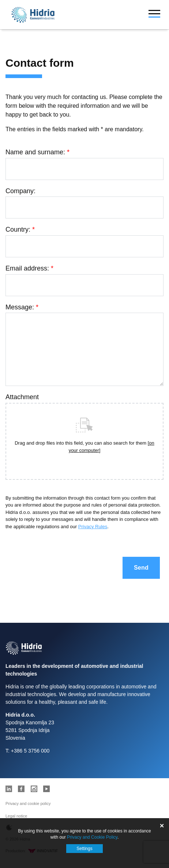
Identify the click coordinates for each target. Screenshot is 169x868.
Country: (20, 229)
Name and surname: (37, 152)
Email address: (29, 268)
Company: (20, 191)
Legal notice (16, 816)
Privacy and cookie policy (28, 803)
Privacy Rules (93, 527)
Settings (84, 849)
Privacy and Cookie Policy (92, 837)
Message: (22, 307)
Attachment (22, 397)
